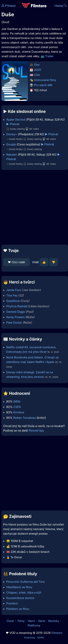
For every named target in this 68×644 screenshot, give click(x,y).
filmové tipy (36, 430)
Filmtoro (57, 633)
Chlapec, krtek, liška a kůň (24, 593)
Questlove (13, 301)
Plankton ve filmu (18, 609)
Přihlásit (9, 6)
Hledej (60, 6)
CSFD (17, 407)
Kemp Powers (16, 317)
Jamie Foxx (14, 290)
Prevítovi (12, 603)
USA (37, 75)
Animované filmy (45, 80)
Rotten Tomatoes (24, 418)
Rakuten (12, 155)
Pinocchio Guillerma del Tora (25, 582)
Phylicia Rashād (17, 306)
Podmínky (30, 638)
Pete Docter (14, 323)
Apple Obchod (16, 120)
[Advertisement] (33, 207)
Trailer (49, 56)
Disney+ (12, 134)
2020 (38, 70)
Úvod (10, 621)
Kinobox (19, 412)
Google (11, 144)
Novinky (54, 621)
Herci (31, 621)
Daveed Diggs (16, 312)
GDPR (41, 638)
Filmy (21, 621)
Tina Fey (12, 295)
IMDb (17, 401)
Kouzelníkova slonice (20, 598)
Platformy (34, 625)
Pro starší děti (43, 85)
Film (37, 65)
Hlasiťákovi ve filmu (19, 587)
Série (42, 621)
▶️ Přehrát (13, 124)
